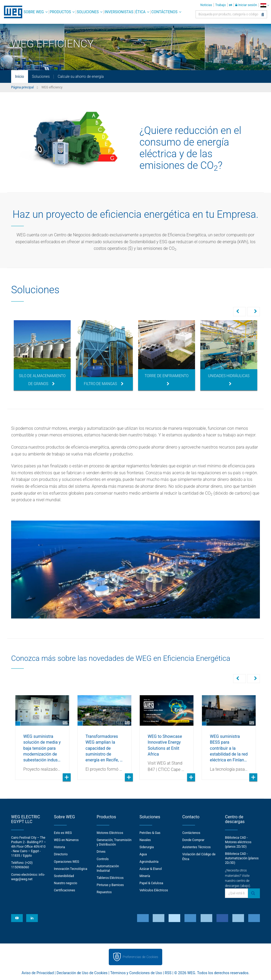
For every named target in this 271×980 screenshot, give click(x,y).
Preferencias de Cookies (140, 956)
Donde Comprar (193, 839)
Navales (145, 839)
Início (20, 76)
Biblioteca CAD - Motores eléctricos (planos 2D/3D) (238, 842)
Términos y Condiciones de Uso (136, 972)
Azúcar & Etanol (151, 868)
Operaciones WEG (67, 861)
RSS (168, 972)
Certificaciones (65, 890)
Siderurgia (147, 847)
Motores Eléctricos (110, 832)
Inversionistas (119, 12)
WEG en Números (66, 839)
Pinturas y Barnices (110, 884)
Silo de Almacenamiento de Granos (42, 380)
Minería (145, 875)
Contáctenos (164, 12)
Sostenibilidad (64, 875)
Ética (140, 12)
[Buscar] (263, 15)
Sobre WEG (34, 12)
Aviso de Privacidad (38, 972)
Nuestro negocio (66, 883)
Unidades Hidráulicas (229, 380)
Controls (103, 859)
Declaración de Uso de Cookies (82, 972)
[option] (42, 355)
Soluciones (88, 12)
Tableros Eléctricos (110, 877)
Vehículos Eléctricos (154, 890)
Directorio (61, 854)
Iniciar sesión (246, 5)
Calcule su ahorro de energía (81, 76)
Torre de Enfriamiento (167, 380)
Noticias (206, 5)
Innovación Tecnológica (71, 868)
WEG (11, 12)
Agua (143, 854)
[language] (265, 5)
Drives (101, 851)
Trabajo (220, 5)
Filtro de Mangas (104, 384)
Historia (60, 847)
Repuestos (104, 892)
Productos (60, 12)
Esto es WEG (63, 832)
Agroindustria (149, 861)
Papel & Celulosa (151, 883)
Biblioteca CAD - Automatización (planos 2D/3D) (242, 858)
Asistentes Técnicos (197, 847)
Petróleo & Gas (150, 832)
